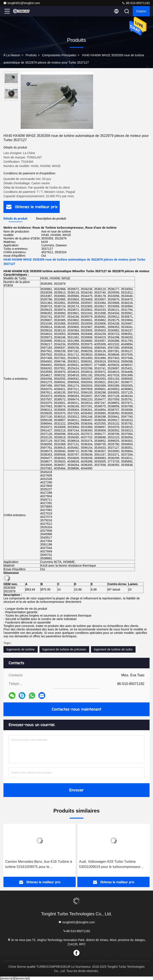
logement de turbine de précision (64, 649)
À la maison (12, 55)
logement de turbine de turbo (113, 649)
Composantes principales (59, 55)
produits (31, 55)
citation (141, 11)
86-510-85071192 (136, 3)
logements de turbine (21, 649)
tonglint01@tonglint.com (22, 3)
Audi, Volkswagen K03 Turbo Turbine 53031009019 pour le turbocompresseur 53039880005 (110, 865)
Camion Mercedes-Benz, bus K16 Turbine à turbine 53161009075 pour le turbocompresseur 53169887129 (39, 865)
